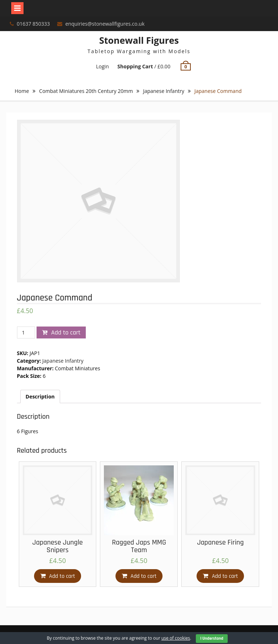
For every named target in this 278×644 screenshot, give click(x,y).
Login (102, 66)
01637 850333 (33, 24)
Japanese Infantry (164, 91)
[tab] (40, 396)
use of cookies (176, 638)
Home (22, 91)
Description (40, 396)
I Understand (212, 638)
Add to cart (66, 332)
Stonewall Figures (139, 40)
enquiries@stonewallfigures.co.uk (105, 24)
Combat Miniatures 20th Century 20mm (86, 91)
